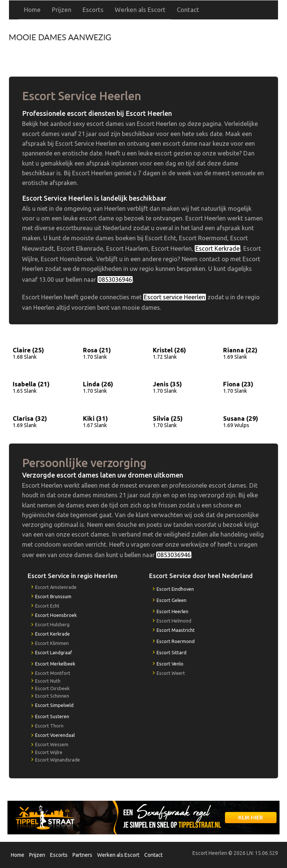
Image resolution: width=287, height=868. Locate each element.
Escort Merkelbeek (55, 664)
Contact (188, 10)
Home (32, 10)
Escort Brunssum (53, 596)
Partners (82, 855)
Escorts (93, 10)
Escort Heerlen (172, 611)
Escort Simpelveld (54, 705)
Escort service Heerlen (175, 297)
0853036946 (207, 44)
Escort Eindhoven (175, 589)
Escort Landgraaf (54, 652)
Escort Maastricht (176, 630)
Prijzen (62, 10)
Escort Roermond (176, 641)
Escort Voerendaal (55, 735)
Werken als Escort (140, 10)
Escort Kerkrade (217, 248)
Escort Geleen (172, 600)
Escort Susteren (52, 716)
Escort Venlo (170, 664)
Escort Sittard (172, 652)
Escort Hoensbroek (56, 615)
